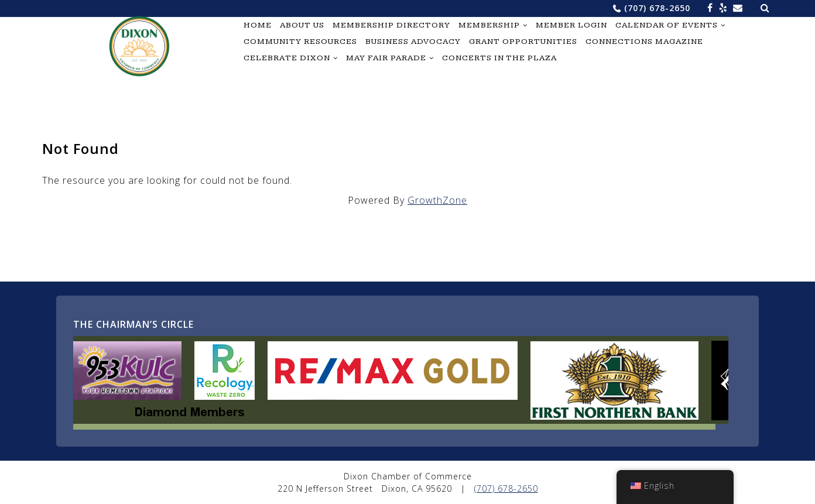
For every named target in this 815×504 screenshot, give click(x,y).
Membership (489, 25)
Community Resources (300, 42)
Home (258, 25)
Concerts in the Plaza (499, 58)
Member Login (571, 25)
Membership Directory (391, 25)
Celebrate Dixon (287, 58)
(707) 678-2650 (657, 8)
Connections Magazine (644, 42)
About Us (302, 25)
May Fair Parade (386, 58)
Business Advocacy (413, 42)
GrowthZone (437, 200)
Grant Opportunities (523, 42)
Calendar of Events (667, 25)
